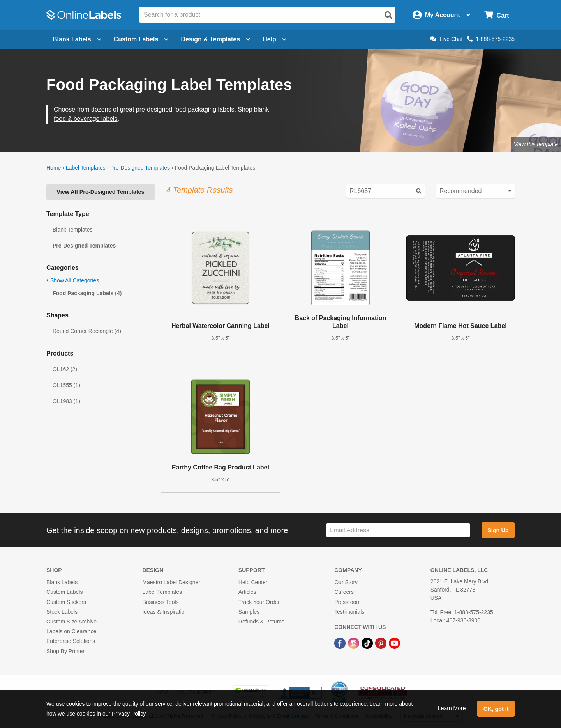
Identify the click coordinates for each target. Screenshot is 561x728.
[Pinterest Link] (382, 643)
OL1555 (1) (66, 385)
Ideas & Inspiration (165, 612)
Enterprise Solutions (71, 641)
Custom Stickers (66, 602)
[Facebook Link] (341, 643)
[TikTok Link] (368, 643)
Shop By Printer (65, 651)
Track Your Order (259, 602)
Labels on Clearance (71, 631)
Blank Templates (72, 230)
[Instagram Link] (354, 643)
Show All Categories (73, 280)
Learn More (452, 708)
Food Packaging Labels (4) (87, 293)
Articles (247, 592)
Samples (249, 612)
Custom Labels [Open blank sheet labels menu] (141, 39)
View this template (536, 144)
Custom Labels (64, 592)
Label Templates (86, 168)
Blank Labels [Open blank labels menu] (77, 39)
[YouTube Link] (394, 643)
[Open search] (388, 15)
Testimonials (349, 612)
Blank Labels (62, 582)
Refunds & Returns (261, 622)
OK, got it (496, 709)
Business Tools (160, 602)
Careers (344, 592)
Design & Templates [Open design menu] (215, 39)
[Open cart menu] (497, 15)
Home (54, 168)
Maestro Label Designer (171, 582)
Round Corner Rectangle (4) (87, 331)
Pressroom (348, 602)
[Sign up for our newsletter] (398, 530)
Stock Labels (62, 612)
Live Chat (446, 39)
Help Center (253, 582)
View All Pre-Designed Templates (100, 192)
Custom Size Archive (71, 622)
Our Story (346, 582)
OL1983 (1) (66, 401)
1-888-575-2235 (491, 39)
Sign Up (498, 530)
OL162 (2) (65, 369)
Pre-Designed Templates (140, 168)
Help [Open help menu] (274, 39)
